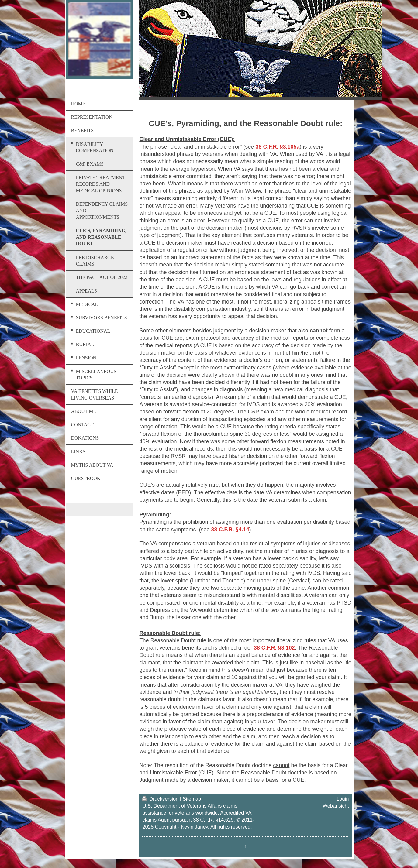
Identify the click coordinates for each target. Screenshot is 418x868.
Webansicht (336, 806)
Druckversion (161, 799)
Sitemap (192, 799)
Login (343, 799)
